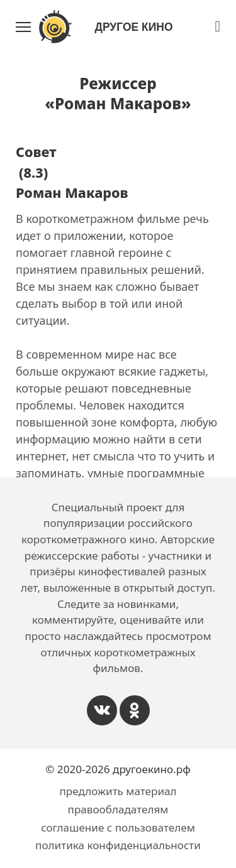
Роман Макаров (72, 193)
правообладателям (118, 809)
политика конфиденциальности (118, 845)
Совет (36, 152)
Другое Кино (133, 27)
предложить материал (118, 791)
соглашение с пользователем (118, 827)
